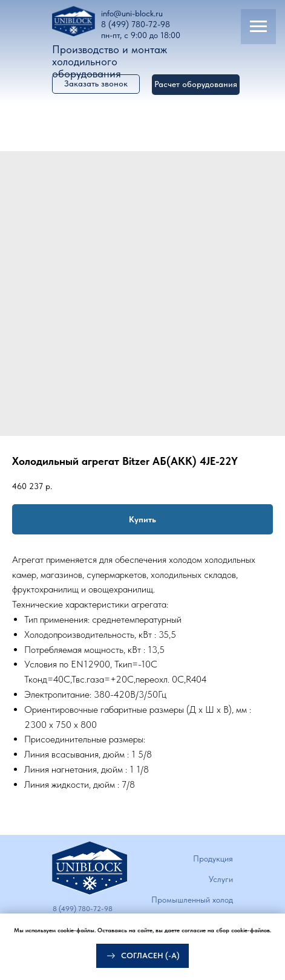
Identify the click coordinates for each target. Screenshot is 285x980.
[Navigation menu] (258, 27)
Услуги (221, 879)
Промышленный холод (192, 900)
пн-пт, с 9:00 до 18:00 (141, 35)
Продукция (213, 858)
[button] (196, 85)
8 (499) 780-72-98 (136, 24)
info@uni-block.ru (132, 13)
